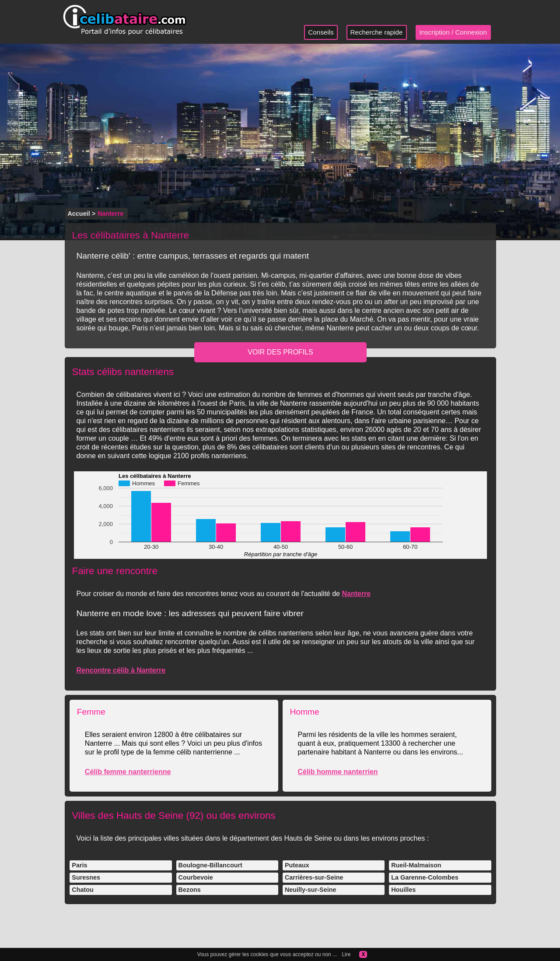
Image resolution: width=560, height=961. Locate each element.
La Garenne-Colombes (425, 877)
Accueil (79, 214)
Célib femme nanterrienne (128, 772)
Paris (79, 865)
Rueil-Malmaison (416, 865)
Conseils (321, 32)
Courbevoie (196, 877)
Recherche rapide (377, 32)
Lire (346, 954)
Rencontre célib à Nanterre (121, 670)
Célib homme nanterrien (338, 772)
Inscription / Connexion (453, 32)
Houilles (403, 890)
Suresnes (86, 877)
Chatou (83, 890)
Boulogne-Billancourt (210, 865)
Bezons (190, 890)
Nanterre (356, 594)
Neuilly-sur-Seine (311, 890)
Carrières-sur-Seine (314, 877)
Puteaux (297, 865)
